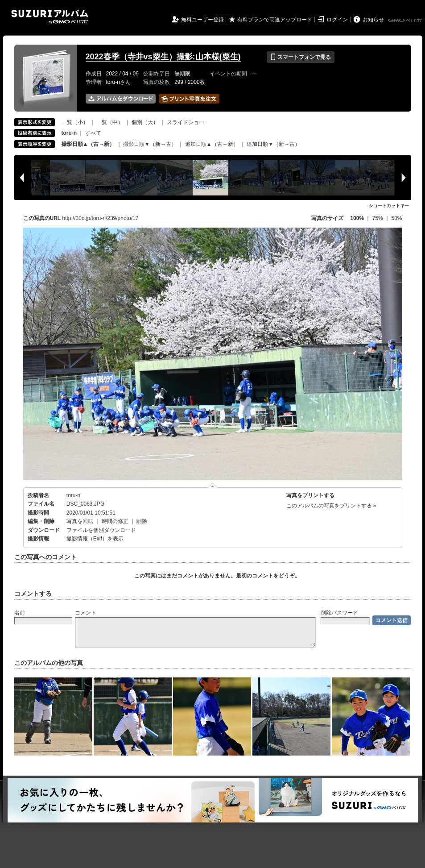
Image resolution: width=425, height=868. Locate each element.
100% (357, 218)
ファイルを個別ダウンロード (101, 530)
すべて (93, 133)
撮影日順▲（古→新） (88, 144)
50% (396, 218)
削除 (142, 521)
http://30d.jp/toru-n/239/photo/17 (101, 218)
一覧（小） (75, 122)
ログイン (337, 20)
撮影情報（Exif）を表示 (95, 539)
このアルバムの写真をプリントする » (331, 506)
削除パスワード (339, 613)
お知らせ (373, 20)
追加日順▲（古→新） (212, 144)
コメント (86, 613)
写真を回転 (80, 521)
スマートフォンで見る (300, 57)
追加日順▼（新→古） (273, 144)
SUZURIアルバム (50, 17)
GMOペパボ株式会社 (406, 21)
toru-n (73, 495)
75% (378, 218)
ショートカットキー (389, 206)
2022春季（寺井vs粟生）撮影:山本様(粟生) (163, 57)
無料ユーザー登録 (202, 20)
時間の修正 (115, 521)
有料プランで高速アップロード (275, 20)
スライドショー (186, 122)
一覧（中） (110, 122)
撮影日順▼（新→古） (150, 144)
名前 (20, 613)
